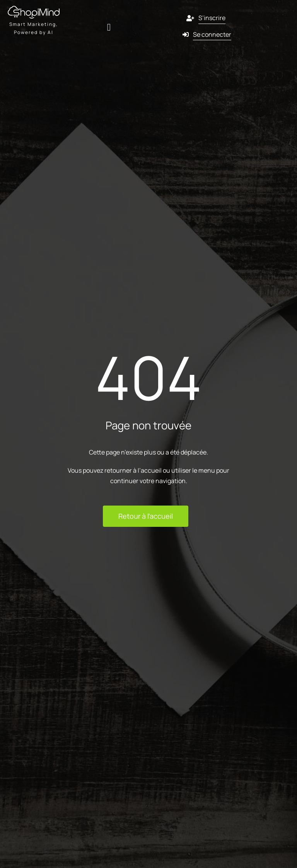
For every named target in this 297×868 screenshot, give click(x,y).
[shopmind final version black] (34, 9)
